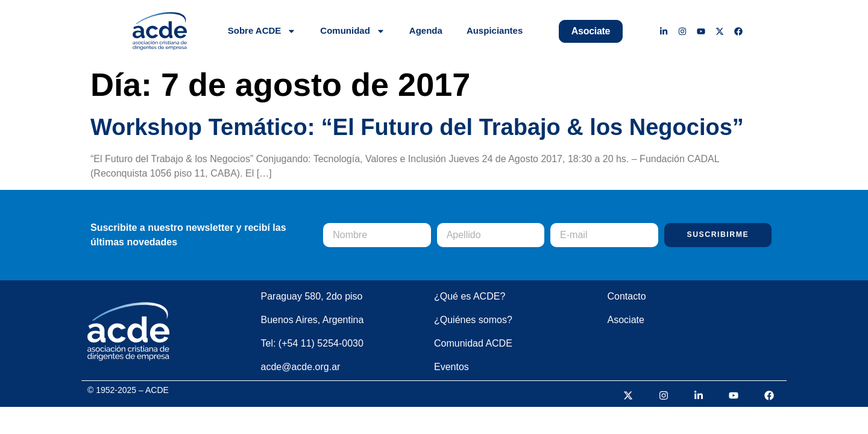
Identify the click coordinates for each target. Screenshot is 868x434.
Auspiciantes (495, 30)
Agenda (426, 30)
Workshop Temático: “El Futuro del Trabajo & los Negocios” (417, 127)
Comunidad (353, 31)
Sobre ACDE (262, 31)
